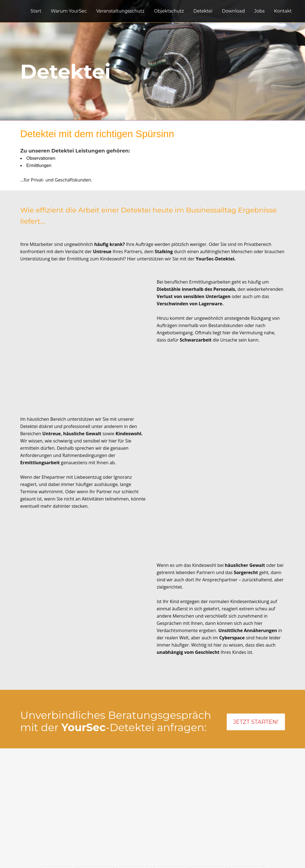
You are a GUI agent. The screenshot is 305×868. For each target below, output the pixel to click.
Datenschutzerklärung (139, 835)
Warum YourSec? (133, 821)
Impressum (127, 843)
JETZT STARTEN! (256, 627)
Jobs (120, 828)
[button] (59, 776)
